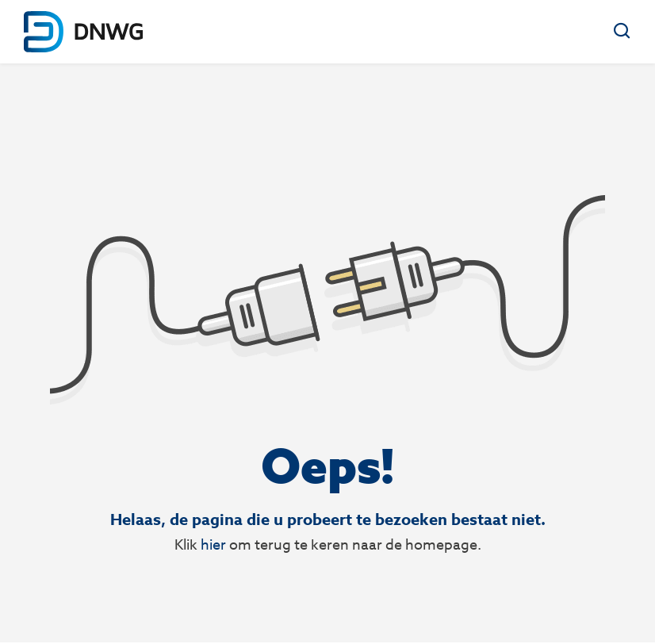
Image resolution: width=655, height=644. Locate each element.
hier (213, 544)
